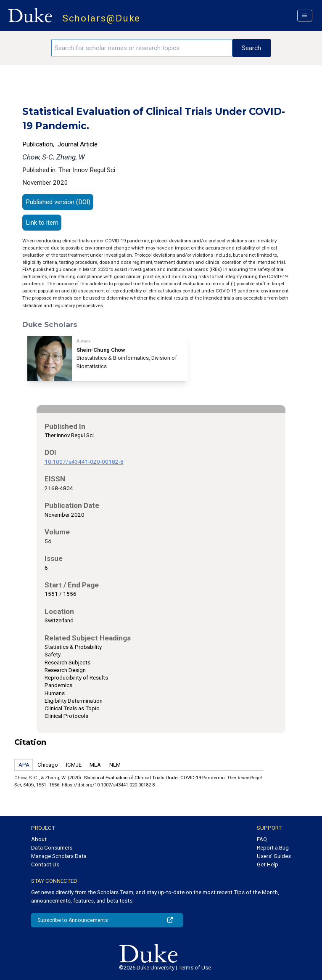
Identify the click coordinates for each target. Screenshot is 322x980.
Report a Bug (273, 848)
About (39, 839)
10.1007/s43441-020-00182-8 (84, 462)
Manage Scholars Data (59, 856)
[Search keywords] (142, 48)
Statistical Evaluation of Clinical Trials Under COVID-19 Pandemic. (155, 778)
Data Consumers (52, 848)
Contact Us (45, 864)
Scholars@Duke (102, 18)
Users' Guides (274, 856)
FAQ (262, 839)
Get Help (268, 864)
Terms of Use (195, 968)
